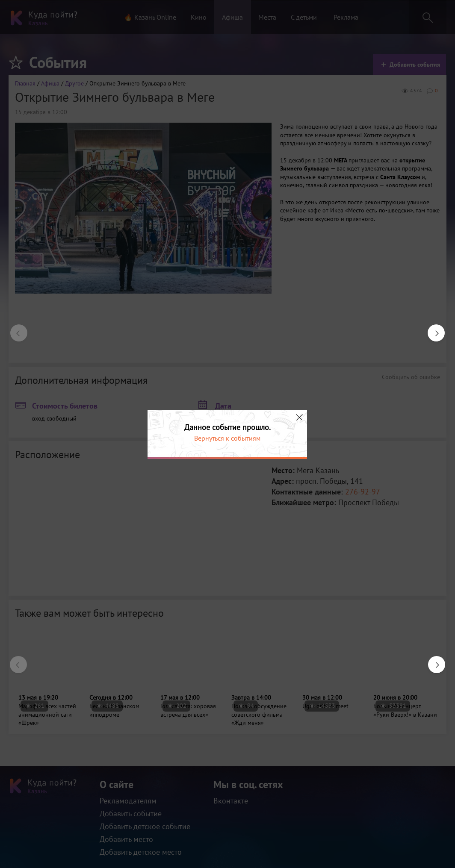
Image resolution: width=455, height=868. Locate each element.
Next (432, 329)
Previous (15, 329)
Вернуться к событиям (227, 438)
